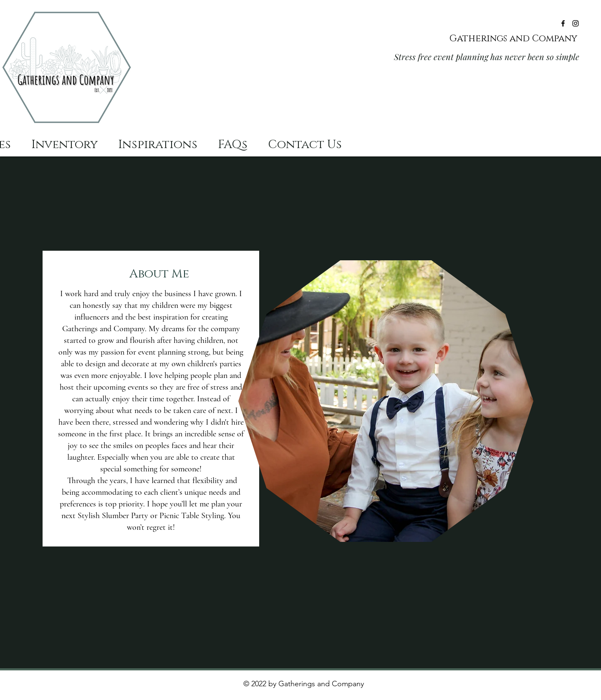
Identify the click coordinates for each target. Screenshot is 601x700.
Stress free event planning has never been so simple (487, 57)
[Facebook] (563, 23)
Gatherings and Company (515, 39)
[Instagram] (576, 23)
